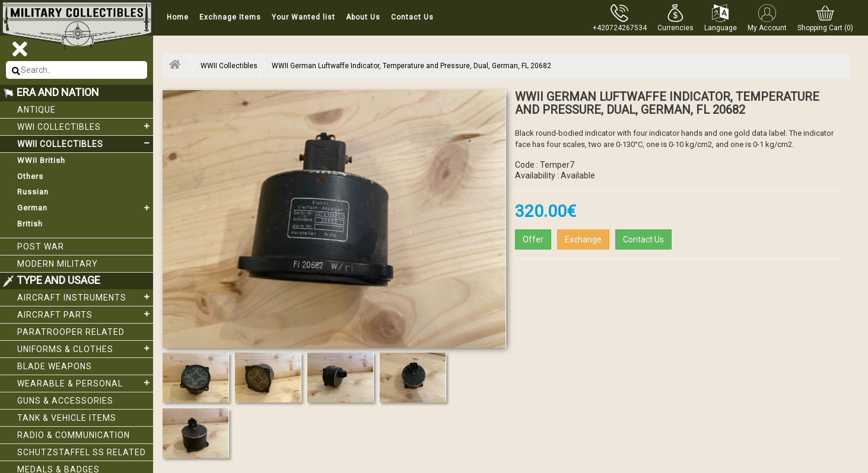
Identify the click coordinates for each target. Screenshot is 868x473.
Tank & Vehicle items (67, 418)
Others (30, 176)
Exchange (583, 239)
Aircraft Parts (85, 314)
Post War (41, 247)
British (30, 224)
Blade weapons (55, 366)
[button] (675, 18)
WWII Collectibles (85, 143)
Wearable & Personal (85, 383)
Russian (33, 192)
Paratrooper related (71, 332)
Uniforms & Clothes (85, 349)
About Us (363, 17)
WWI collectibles (85, 126)
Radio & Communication (74, 435)
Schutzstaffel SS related (82, 452)
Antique (36, 110)
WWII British (41, 160)
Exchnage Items (230, 17)
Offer (533, 239)
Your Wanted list (303, 17)
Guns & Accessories (65, 401)
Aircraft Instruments (85, 297)
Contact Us (412, 17)
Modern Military (58, 264)
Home (178, 17)
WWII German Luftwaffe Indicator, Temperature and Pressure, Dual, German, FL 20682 (411, 66)
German (85, 208)
